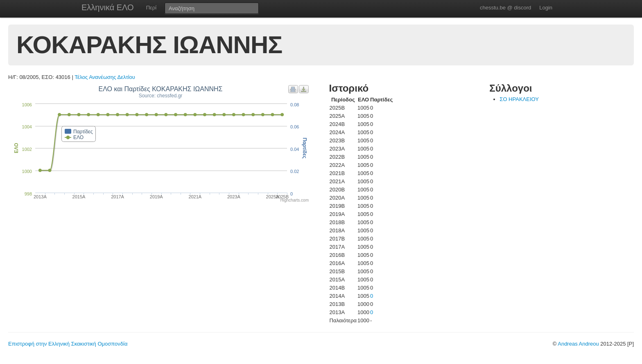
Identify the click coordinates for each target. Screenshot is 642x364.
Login (546, 8)
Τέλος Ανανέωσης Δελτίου (105, 77)
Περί (151, 8)
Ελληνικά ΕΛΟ (108, 7)
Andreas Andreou (578, 344)
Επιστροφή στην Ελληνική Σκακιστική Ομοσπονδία (68, 344)
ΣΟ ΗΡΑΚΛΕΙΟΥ (519, 99)
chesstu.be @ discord (505, 8)
